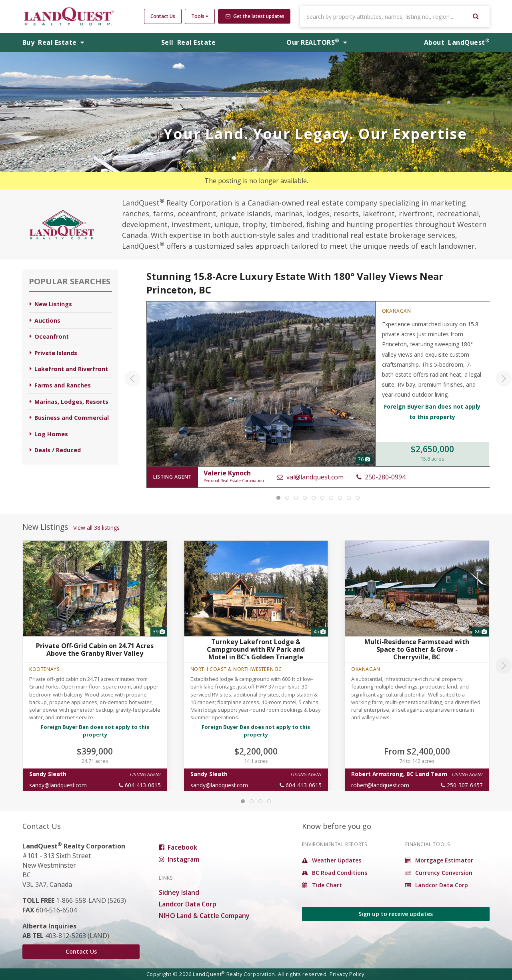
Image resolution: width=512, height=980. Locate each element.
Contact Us (163, 16)
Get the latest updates (255, 16)
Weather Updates (332, 860)
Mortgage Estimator (439, 860)
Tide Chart (322, 885)
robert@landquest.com (380, 785)
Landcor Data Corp (188, 904)
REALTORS (317, 42)
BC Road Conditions (335, 873)
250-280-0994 (381, 477)
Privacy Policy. (348, 974)
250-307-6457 (462, 785)
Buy (53, 42)
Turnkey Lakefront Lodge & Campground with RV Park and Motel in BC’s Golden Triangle (256, 649)
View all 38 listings (96, 528)
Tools (200, 16)
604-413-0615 (140, 785)
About (457, 42)
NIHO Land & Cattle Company (204, 916)
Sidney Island (179, 892)
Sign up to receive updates (396, 914)
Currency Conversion (439, 873)
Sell (188, 42)
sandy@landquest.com (58, 785)
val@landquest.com (310, 477)
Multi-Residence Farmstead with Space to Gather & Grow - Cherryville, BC (417, 649)
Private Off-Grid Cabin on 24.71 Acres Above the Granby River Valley (95, 649)
